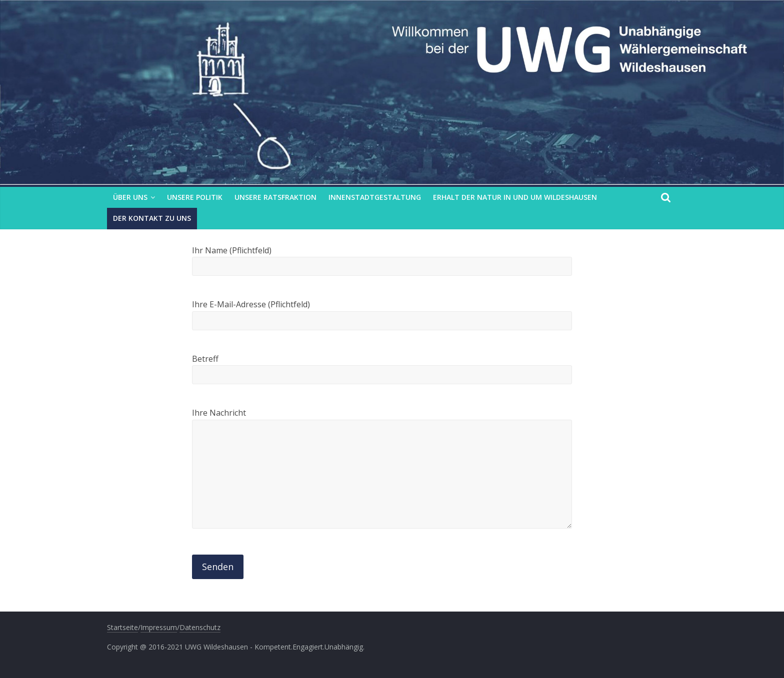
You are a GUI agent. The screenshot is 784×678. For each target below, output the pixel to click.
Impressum (159, 627)
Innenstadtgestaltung (375, 197)
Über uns (130, 197)
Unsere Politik (195, 197)
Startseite (122, 627)
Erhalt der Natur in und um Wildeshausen (515, 197)
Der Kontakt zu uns (152, 218)
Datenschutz (200, 627)
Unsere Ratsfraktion (275, 197)
